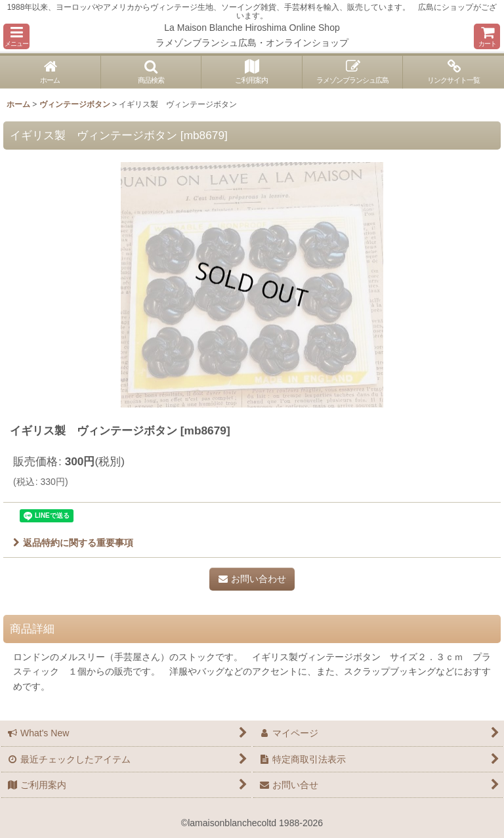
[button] (16, 36)
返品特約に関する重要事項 (73, 543)
